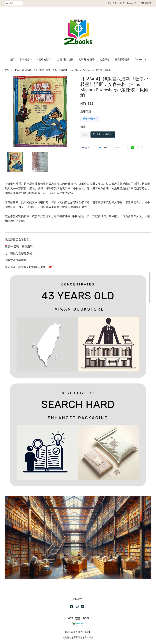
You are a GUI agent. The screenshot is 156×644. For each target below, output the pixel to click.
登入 (110, 3)
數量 (83, 127)
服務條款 (67, 637)
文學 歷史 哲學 (87, 60)
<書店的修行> (45, 60)
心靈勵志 (105, 60)
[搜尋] (14, 3)
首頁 (12, 60)
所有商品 (26, 60)
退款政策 (89, 637)
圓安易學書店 (122, 60)
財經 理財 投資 (65, 60)
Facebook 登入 (130, 3)
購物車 (148, 3)
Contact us (140, 60)
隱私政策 (78, 637)
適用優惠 (86, 111)
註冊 (120, 3)
